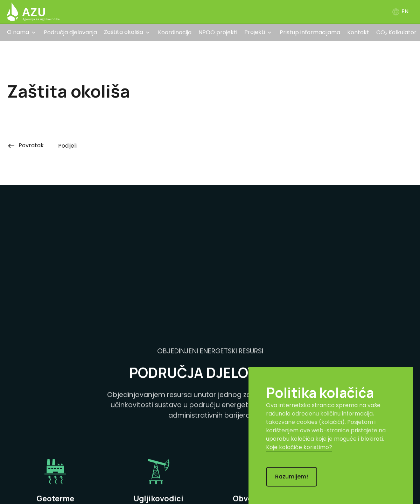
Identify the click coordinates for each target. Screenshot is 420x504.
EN (400, 11)
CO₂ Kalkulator (396, 32)
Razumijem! (292, 477)
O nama (18, 32)
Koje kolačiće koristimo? (299, 447)
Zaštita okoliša (124, 32)
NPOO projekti (218, 32)
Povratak (25, 145)
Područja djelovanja (70, 32)
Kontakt (358, 32)
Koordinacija (175, 32)
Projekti (255, 32)
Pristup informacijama (310, 32)
